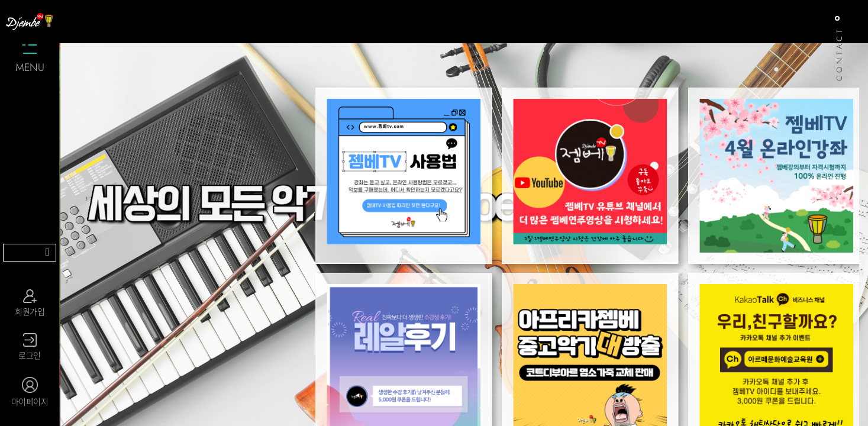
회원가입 (30, 303)
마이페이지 (30, 392)
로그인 (30, 347)
